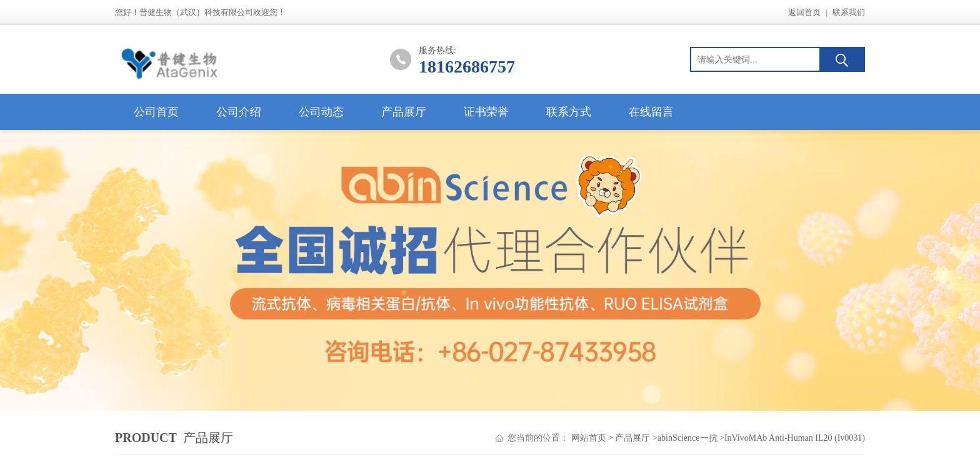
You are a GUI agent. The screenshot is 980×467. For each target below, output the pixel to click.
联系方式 (569, 112)
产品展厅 (404, 112)
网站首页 (589, 438)
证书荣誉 (486, 112)
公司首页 (156, 112)
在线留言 (651, 112)
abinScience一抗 (687, 438)
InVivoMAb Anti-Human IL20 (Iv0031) (795, 438)
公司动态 (321, 112)
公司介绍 (239, 112)
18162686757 (467, 67)
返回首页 (804, 12)
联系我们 (849, 12)
